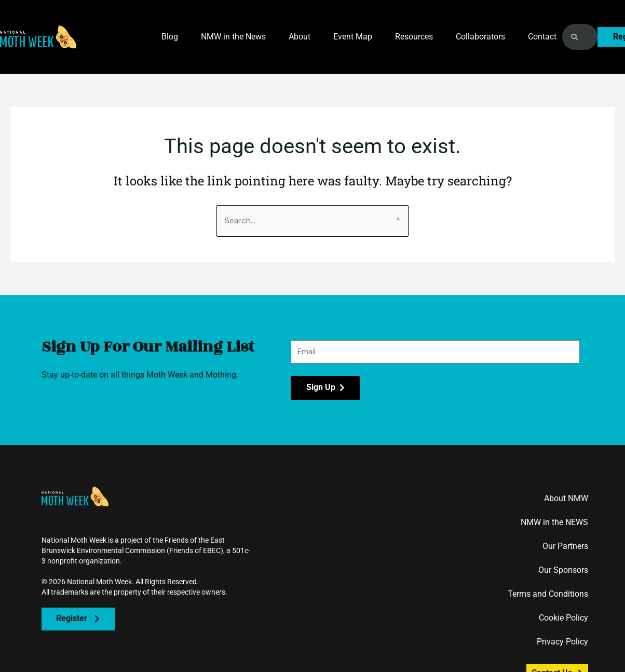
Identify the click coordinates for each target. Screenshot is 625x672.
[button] (38, 37)
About (300, 37)
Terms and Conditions (548, 594)
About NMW (566, 499)
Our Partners (565, 547)
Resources (414, 37)
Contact (542, 37)
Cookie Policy (563, 618)
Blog (170, 37)
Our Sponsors (563, 570)
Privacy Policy (562, 642)
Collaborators (480, 37)
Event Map (353, 37)
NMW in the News (233, 37)
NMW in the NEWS (554, 523)
